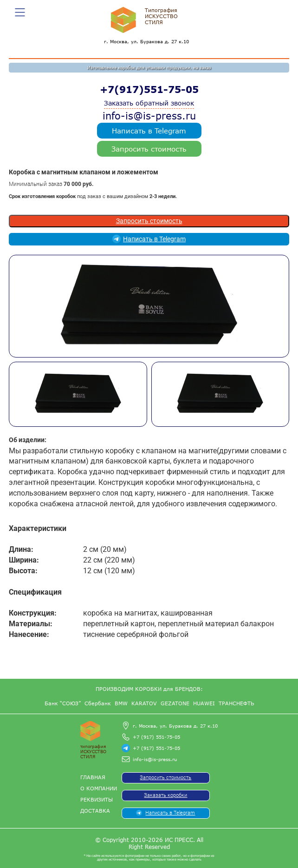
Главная (93, 777)
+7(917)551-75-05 (149, 89)
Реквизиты (97, 799)
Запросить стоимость (149, 149)
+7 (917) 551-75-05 (156, 737)
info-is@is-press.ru (149, 116)
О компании (99, 788)
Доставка (95, 811)
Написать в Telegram (149, 131)
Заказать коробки (165, 795)
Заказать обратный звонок (149, 103)
